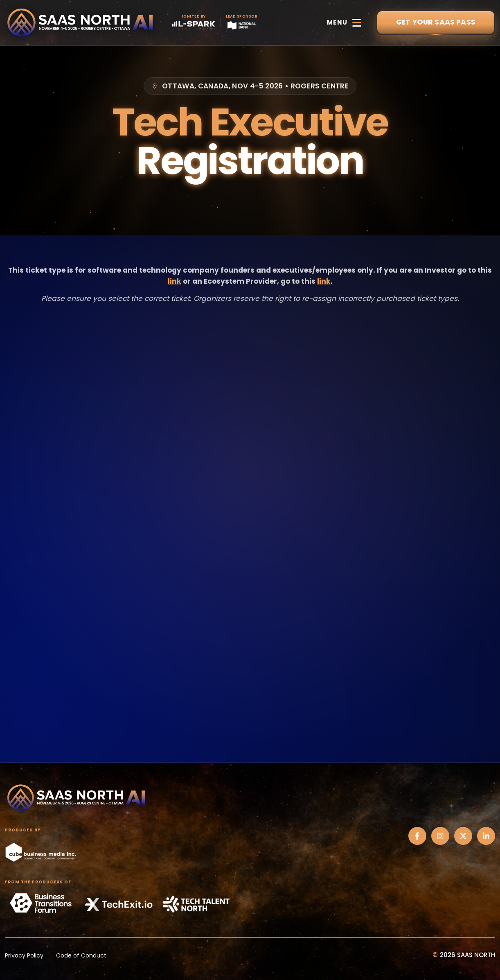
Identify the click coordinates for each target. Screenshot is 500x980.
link (175, 281)
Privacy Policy (24, 955)
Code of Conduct (81, 955)
